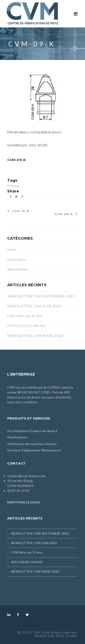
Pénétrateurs (17, 437)
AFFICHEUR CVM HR (26, 326)
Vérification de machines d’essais (32, 444)
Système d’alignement (24, 450)
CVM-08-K (64, 214)
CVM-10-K (21, 211)
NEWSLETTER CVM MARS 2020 (35, 336)
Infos (12, 250)
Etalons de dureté (44, 431)
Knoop (13, 186)
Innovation (17, 260)
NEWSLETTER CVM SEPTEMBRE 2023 (41, 296)
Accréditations (18, 431)
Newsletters (18, 269)
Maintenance (51, 450)
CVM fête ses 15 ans (25, 316)
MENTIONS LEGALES (24, 502)
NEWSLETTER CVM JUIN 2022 (34, 306)
